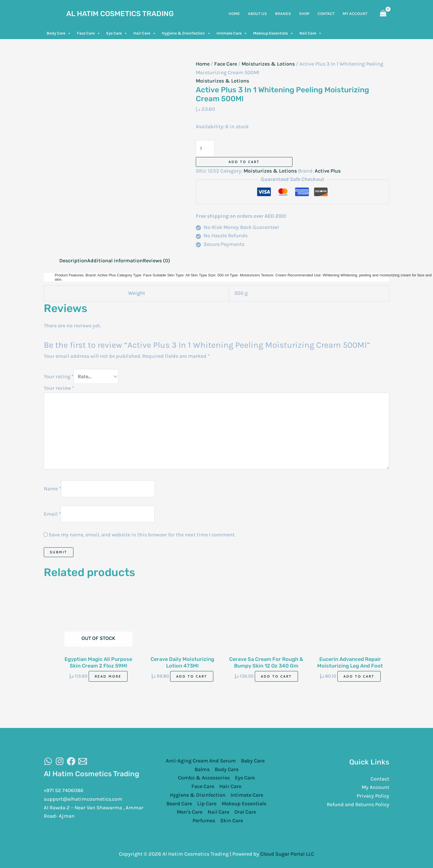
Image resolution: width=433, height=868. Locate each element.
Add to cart (244, 162)
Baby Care (253, 760)
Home (203, 64)
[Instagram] (60, 761)
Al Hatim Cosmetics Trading (120, 14)
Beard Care (179, 803)
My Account (375, 787)
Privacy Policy (373, 795)
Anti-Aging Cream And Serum (201, 760)
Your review (59, 387)
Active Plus (328, 171)
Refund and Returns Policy (358, 804)
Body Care (59, 33)
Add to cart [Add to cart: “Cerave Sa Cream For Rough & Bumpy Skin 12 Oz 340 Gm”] (276, 676)
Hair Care (145, 33)
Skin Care (232, 820)
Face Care (89, 33)
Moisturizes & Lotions (268, 64)
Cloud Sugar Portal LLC (287, 853)
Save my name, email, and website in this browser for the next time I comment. (142, 534)
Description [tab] (73, 261)
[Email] (83, 761)
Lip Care (207, 803)
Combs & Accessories (204, 777)
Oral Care (245, 811)
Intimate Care (232, 33)
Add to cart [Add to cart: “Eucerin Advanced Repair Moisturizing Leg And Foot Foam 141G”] (359, 676)
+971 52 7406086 (64, 790)
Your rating (59, 376)
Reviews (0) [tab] (156, 261)
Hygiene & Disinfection (186, 33)
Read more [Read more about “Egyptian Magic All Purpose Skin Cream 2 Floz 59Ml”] (108, 676)
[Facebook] (71, 761)
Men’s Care (190, 811)
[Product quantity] (205, 149)
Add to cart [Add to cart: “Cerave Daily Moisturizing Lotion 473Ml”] (192, 676)
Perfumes (204, 820)
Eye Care (117, 33)
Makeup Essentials (273, 33)
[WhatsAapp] (48, 761)
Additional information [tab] (115, 261)
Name (52, 488)
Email (52, 513)
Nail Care (311, 33)
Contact (380, 778)
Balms (202, 769)
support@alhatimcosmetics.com (83, 798)
